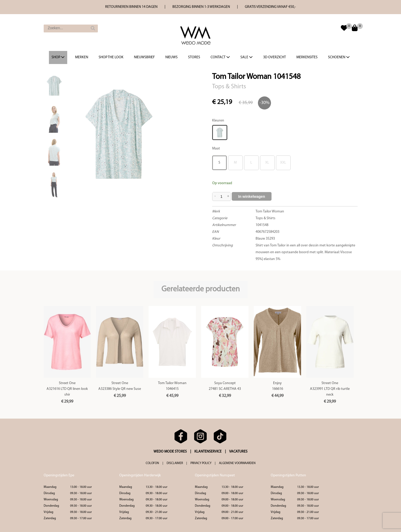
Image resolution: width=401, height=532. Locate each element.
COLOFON (152, 463)
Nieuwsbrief (144, 57)
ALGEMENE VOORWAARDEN (237, 463)
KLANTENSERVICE (208, 452)
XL (267, 163)
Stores (194, 57)
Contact (220, 57)
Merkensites (307, 57)
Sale (247, 57)
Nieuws (171, 57)
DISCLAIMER (175, 463)
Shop (58, 57)
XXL (283, 163)
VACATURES (238, 452)
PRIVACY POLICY (201, 463)
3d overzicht (275, 57)
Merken (82, 57)
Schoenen (339, 57)
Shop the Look (111, 57)
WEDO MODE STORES (170, 452)
